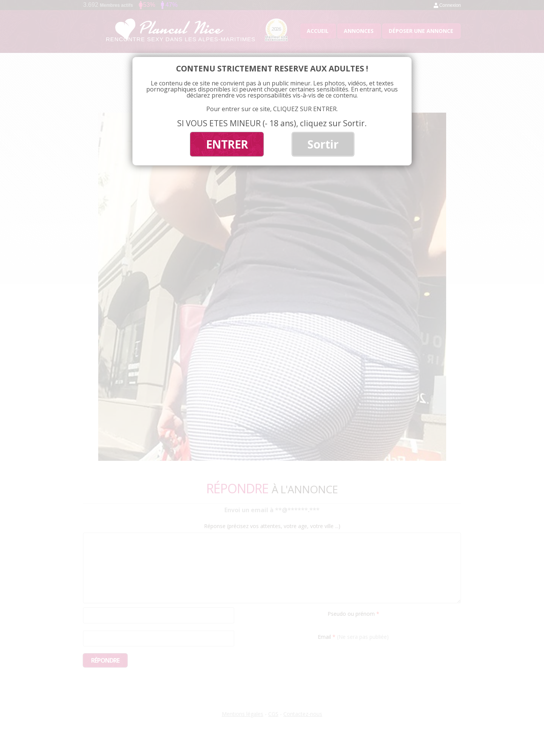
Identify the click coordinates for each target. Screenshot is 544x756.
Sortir (323, 144)
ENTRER (227, 144)
